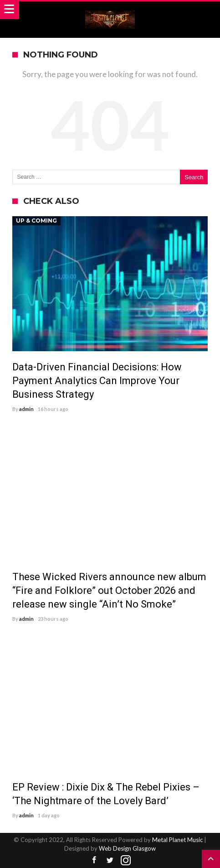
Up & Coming (36, 221)
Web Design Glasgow (127, 848)
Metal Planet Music (177, 840)
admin (26, 409)
